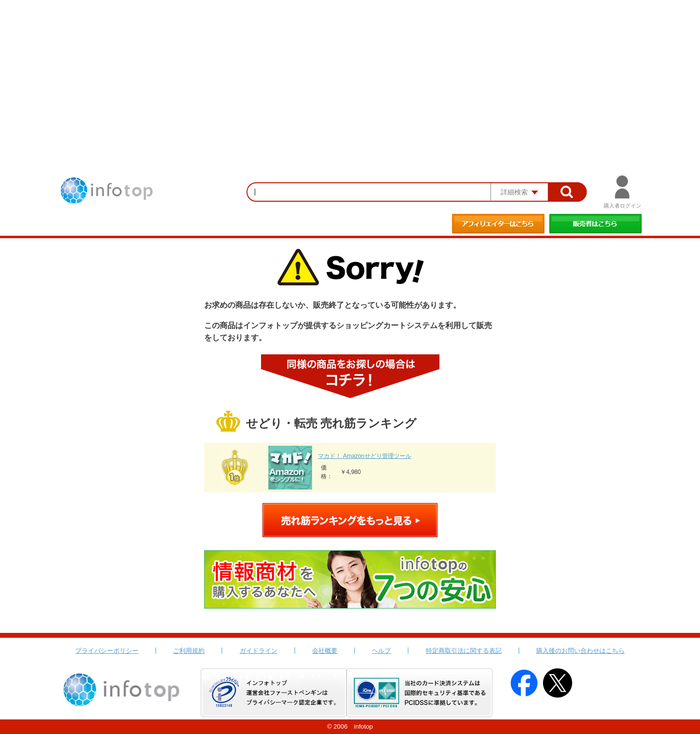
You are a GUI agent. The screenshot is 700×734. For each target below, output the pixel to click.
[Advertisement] (350, 73)
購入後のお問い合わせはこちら (580, 651)
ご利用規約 (189, 651)
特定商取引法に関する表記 (464, 651)
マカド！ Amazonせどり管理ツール (364, 456)
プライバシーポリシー (107, 651)
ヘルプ (381, 651)
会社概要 (325, 651)
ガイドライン (259, 651)
